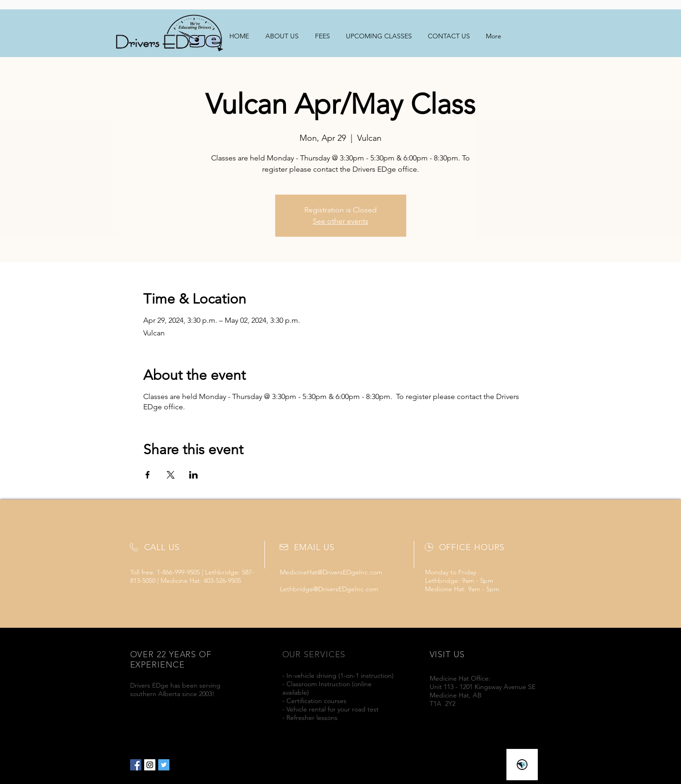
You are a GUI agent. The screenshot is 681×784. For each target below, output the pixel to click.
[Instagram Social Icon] (150, 765)
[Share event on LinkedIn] (194, 475)
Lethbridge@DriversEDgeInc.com (329, 589)
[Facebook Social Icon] (136, 765)
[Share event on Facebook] (148, 475)
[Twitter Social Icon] (164, 765)
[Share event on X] (171, 475)
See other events (340, 221)
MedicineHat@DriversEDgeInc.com (331, 572)
